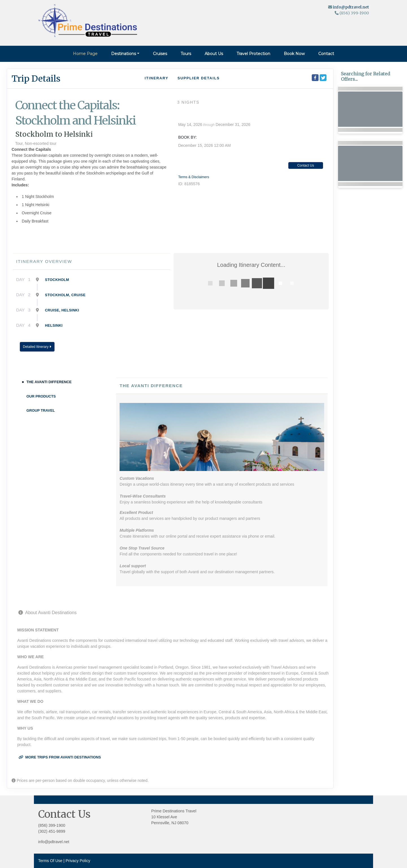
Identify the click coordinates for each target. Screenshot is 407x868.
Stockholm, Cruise (65, 295)
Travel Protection (253, 54)
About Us (214, 54)
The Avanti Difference (49, 382)
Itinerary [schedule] (157, 78)
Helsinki (54, 325)
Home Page (85, 54)
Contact (326, 54)
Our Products (41, 396)
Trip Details (36, 78)
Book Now (294, 54)
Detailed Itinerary (37, 347)
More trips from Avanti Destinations (60, 757)
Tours (186, 54)
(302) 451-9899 (52, 831)
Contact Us (306, 165)
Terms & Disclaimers (193, 177)
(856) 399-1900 (52, 825)
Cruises (160, 54)
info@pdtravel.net (351, 7)
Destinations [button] (124, 54)
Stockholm (57, 280)
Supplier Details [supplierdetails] (199, 78)
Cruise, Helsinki (62, 310)
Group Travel (41, 410)
